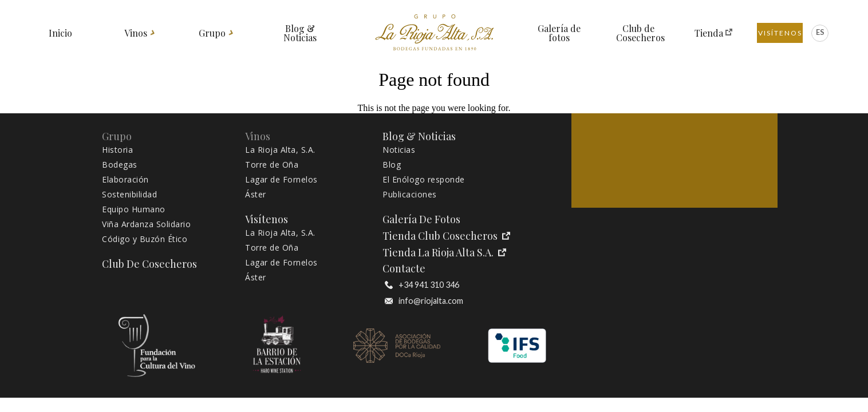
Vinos (136, 33)
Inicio (60, 33)
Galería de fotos (559, 33)
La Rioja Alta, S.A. (280, 150)
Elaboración (125, 180)
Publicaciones (410, 195)
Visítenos (780, 33)
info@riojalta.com (424, 301)
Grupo (212, 33)
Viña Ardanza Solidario (146, 224)
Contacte (404, 269)
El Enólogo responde (424, 180)
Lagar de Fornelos (281, 180)
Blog (392, 165)
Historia (117, 150)
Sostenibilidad (129, 195)
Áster (256, 195)
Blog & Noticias (300, 33)
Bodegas (120, 165)
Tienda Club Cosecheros (446, 236)
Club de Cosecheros (639, 33)
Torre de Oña (272, 165)
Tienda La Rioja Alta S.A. (444, 253)
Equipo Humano (134, 209)
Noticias (399, 150)
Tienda (709, 33)
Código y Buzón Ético (145, 239)
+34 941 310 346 (422, 285)
